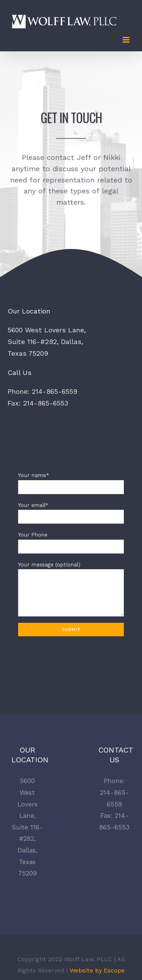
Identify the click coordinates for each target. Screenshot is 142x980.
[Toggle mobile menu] (127, 40)
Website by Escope (96, 970)
